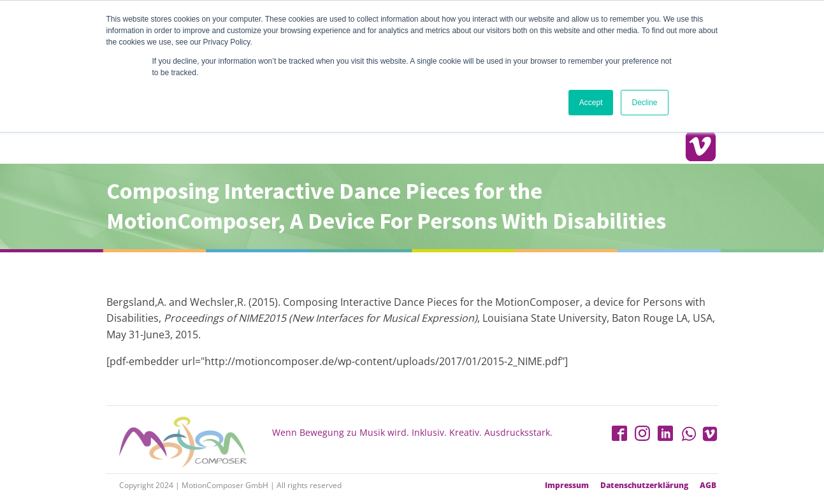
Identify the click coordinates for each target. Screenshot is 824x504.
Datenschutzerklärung (644, 486)
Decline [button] (644, 103)
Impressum (567, 486)
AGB (708, 486)
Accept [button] (591, 103)
